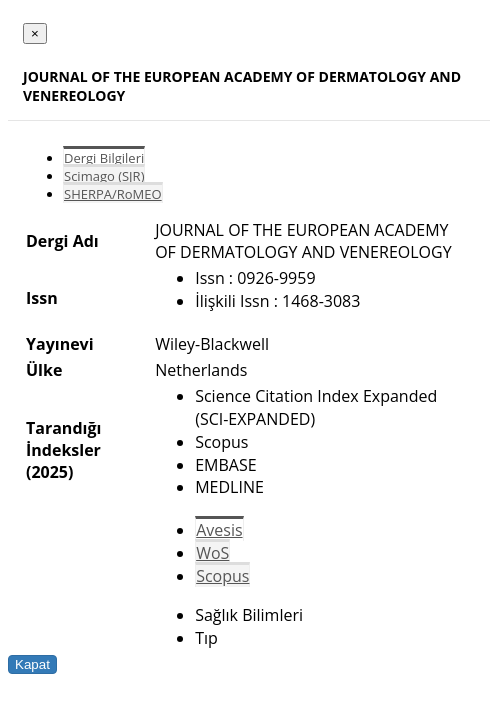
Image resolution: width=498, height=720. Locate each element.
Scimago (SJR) (104, 176)
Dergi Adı (62, 241)
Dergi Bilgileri (104, 158)
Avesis (219, 530)
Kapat (32, 664)
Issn (42, 298)
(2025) (49, 472)
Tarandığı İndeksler (63, 439)
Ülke (44, 370)
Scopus (222, 576)
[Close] (35, 33)
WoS (212, 553)
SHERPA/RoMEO (113, 194)
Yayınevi (60, 344)
